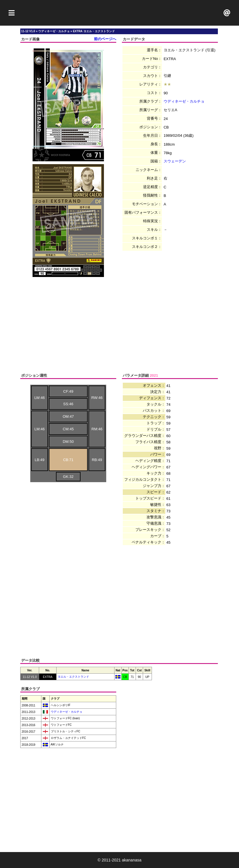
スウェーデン (175, 161)
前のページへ (105, 39)
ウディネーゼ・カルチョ (184, 101)
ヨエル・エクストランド (73, 677)
